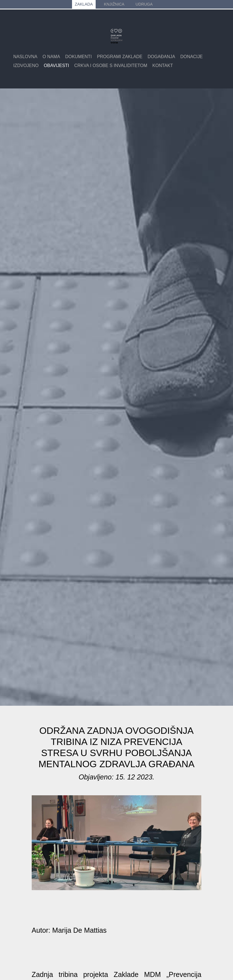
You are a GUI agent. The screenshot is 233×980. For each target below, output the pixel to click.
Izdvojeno (26, 66)
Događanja (161, 57)
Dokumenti (79, 57)
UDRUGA (144, 4)
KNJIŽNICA (114, 4)
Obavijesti (56, 66)
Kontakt (163, 66)
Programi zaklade (120, 57)
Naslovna (25, 57)
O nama (51, 57)
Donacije (192, 57)
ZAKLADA (84, 4)
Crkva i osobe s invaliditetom (111, 66)
